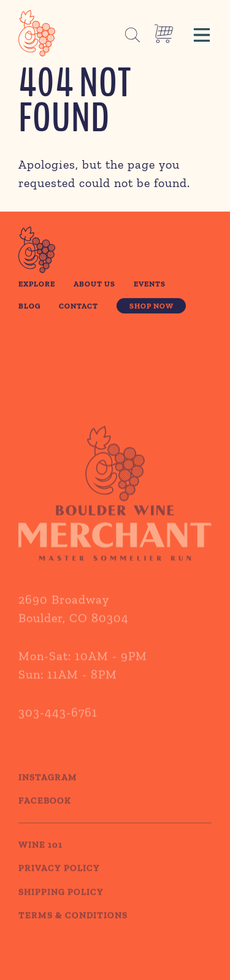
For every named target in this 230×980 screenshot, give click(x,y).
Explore (37, 284)
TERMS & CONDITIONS (73, 927)
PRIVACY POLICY (59, 879)
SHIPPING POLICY (61, 903)
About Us (94, 284)
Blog (29, 306)
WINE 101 (40, 856)
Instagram (48, 788)
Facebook (45, 812)
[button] (202, 33)
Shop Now (151, 306)
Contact (79, 306)
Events (150, 284)
